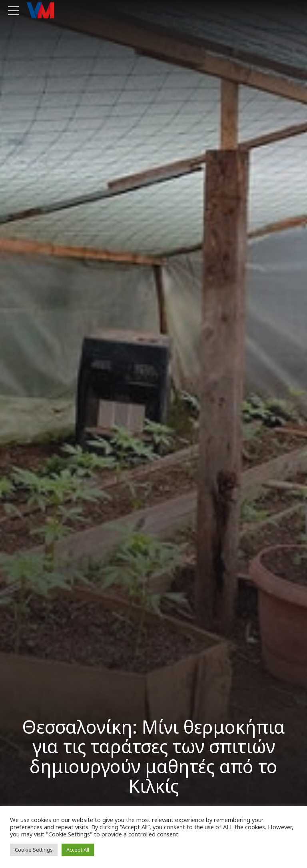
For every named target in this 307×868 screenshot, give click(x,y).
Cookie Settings (34, 850)
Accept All (78, 850)
